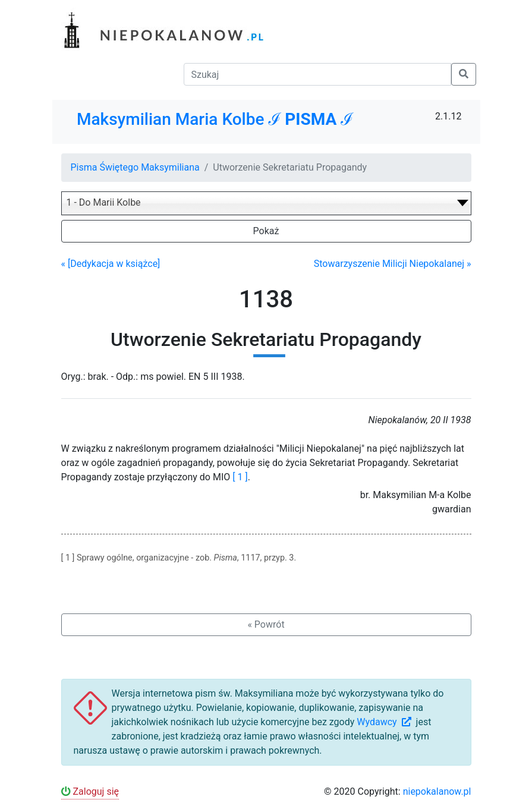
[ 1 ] (240, 477)
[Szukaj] (317, 74)
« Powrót (266, 624)
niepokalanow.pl (437, 791)
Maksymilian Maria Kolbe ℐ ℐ (215, 119)
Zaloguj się (90, 791)
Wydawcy (385, 722)
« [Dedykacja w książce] (111, 264)
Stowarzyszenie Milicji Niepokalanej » (393, 264)
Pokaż (266, 231)
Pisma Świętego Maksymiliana (135, 167)
